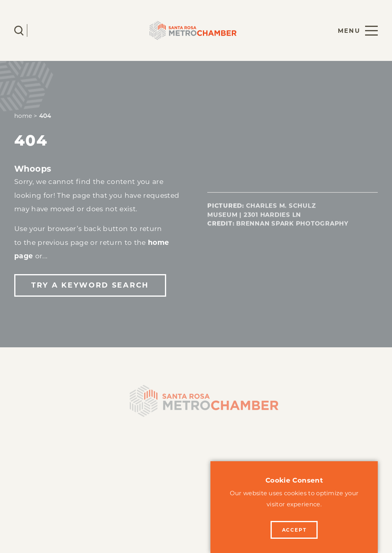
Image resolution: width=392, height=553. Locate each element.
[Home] (196, 405)
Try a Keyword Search (90, 285)
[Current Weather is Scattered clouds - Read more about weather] (42, 30)
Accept (294, 530)
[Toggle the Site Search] (19, 31)
